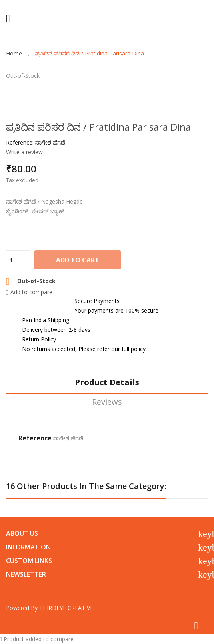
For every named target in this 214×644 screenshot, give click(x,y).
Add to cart (78, 260)
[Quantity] (18, 260)
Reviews (107, 402)
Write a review (24, 152)
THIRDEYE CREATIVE (66, 608)
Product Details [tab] (107, 383)
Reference (35, 438)
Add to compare (29, 292)
